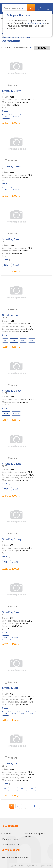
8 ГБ (5, 340)
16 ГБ (14, 713)
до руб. (12, 123)
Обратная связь (10, 839)
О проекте (7, 834)
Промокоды (22, 858)
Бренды (11, 858)
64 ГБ (32, 340)
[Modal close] (46, 15)
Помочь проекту (10, 845)
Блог (4, 858)
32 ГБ (23, 340)
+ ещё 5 (16, 116)
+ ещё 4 (16, 489)
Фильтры (42, 48)
